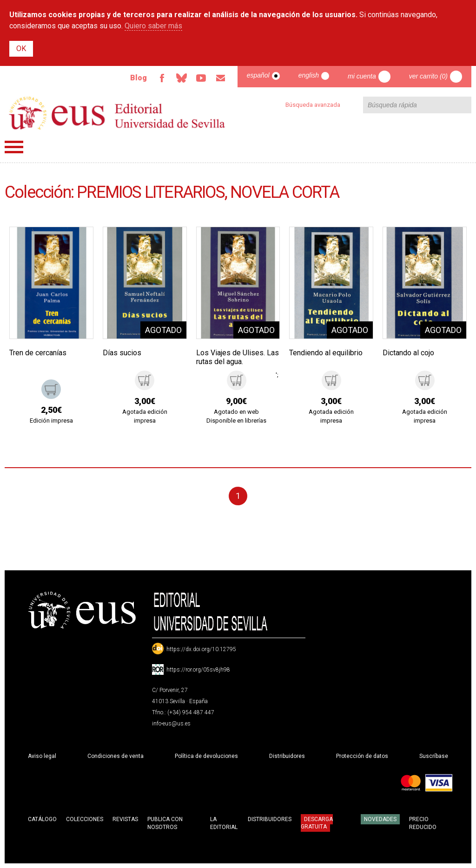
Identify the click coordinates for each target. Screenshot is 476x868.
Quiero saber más (153, 26)
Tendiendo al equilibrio (326, 353)
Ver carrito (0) (428, 76)
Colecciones (85, 819)
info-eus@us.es (171, 724)
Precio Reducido (423, 823)
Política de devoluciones (206, 756)
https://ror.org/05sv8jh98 (198, 670)
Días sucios (122, 353)
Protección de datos (362, 756)
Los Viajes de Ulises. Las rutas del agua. (238, 357)
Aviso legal (42, 756)
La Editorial (224, 823)
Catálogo (42, 819)
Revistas (125, 819)
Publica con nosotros (165, 823)
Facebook (162, 78)
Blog (139, 78)
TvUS (201, 78)
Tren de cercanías (38, 353)
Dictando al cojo (408, 353)
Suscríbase (434, 756)
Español (258, 75)
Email (221, 78)
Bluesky (182, 78)
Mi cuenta (362, 76)
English (309, 75)
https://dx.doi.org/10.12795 (201, 649)
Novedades (380, 819)
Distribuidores (287, 756)
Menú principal (14, 147)
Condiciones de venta (116, 756)
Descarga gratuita (317, 823)
